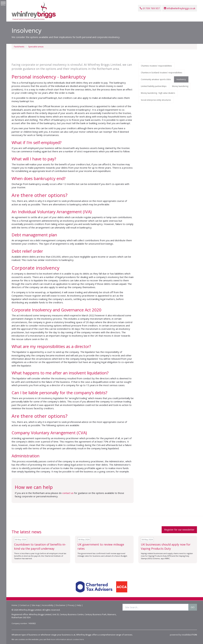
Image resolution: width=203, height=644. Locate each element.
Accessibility (48, 605)
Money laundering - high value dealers (158, 93)
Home (14, 605)
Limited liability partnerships (154, 86)
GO (193, 607)
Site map (36, 605)
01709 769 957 (150, 8)
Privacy (71, 605)
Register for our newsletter (179, 530)
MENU (3, 4)
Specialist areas (36, 47)
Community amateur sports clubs (156, 79)
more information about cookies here (67, 639)
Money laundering (180, 86)
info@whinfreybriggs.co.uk (180, 8)
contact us (68, 493)
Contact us (24, 605)
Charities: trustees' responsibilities (156, 66)
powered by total (183, 635)
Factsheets (19, 47)
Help (79, 605)
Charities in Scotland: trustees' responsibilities (161, 73)
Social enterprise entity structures (156, 100)
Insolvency (181, 79)
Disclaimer (61, 605)
